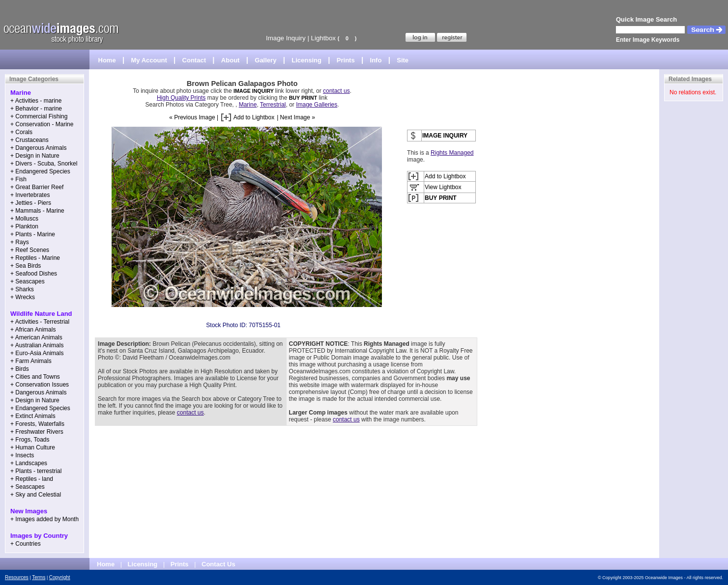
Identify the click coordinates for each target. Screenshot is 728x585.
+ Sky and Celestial (36, 495)
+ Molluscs (24, 219)
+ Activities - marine (36, 101)
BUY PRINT (303, 98)
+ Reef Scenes (30, 250)
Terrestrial (273, 105)
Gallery (265, 60)
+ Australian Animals (37, 345)
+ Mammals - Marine (37, 211)
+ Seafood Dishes (34, 274)
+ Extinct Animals (33, 416)
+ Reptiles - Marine (35, 258)
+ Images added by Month (44, 519)
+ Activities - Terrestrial (40, 322)
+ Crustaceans (29, 140)
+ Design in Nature (35, 156)
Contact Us (218, 564)
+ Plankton (24, 226)
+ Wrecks (23, 297)
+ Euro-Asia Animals (37, 353)
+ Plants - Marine (33, 234)
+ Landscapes (29, 463)
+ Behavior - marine (36, 109)
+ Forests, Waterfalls (37, 424)
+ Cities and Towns (35, 377)
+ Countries (26, 544)
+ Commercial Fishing (39, 116)
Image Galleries (317, 105)
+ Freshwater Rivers (37, 432)
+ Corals (21, 132)
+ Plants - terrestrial (36, 471)
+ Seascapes (28, 281)
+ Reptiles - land (32, 479)
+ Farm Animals (31, 361)
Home (107, 60)
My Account (149, 60)
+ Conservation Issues (40, 385)
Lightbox (323, 38)
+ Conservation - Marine (42, 124)
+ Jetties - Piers (31, 203)
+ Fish (18, 179)
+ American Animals (36, 337)
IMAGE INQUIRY (254, 91)
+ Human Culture (33, 447)
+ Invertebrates (30, 195)
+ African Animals (33, 330)
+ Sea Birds (26, 266)
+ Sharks (22, 289)
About (231, 60)
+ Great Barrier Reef (37, 187)
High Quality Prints (181, 98)
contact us (336, 91)
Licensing (306, 60)
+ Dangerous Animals (38, 148)
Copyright (60, 577)
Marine (248, 105)
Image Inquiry (286, 38)
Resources (17, 577)
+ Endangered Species (40, 171)
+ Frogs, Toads (30, 440)
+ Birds (20, 369)
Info (376, 60)
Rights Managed (452, 153)
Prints (346, 60)
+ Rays (20, 242)
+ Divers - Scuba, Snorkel (44, 164)
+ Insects (22, 455)
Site (403, 60)
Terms (39, 577)
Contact (194, 60)
